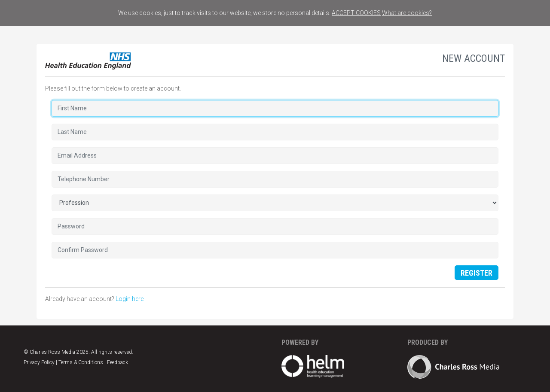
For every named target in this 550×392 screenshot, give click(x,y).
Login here (130, 299)
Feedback (118, 362)
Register (477, 273)
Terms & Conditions (81, 362)
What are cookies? (407, 13)
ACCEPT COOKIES (356, 13)
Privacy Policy (39, 362)
